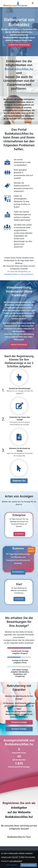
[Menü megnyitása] (33, 3)
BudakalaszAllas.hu (19, 69)
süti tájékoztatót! (16, 861)
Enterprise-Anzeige (19, 722)
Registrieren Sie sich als (19, 803)
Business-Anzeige (19, 729)
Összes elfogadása (29, 865)
